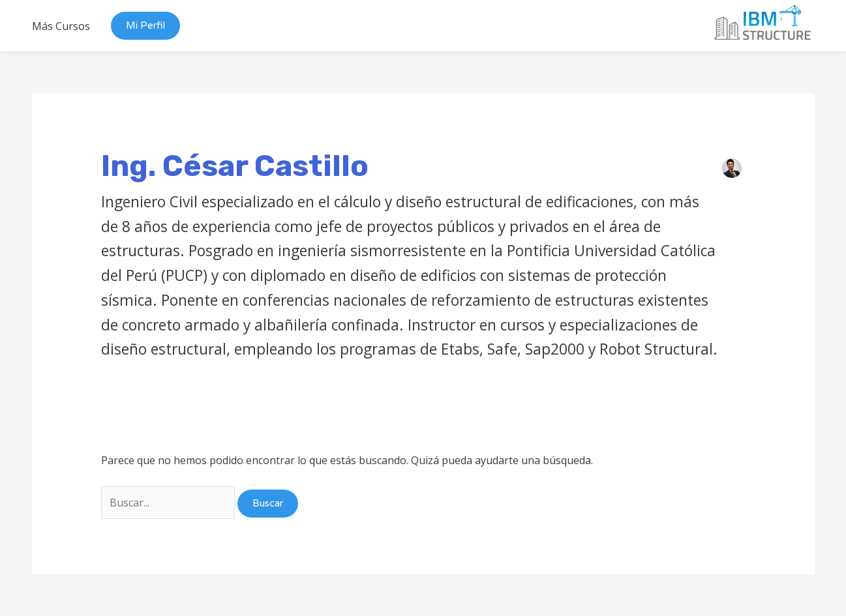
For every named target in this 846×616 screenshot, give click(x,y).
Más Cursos (61, 26)
